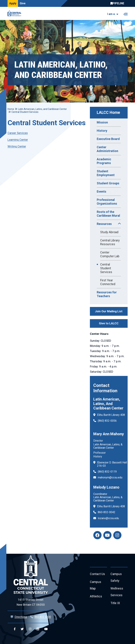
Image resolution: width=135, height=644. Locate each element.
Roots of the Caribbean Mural (108, 214)
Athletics (96, 597)
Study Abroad (109, 232)
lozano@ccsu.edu (108, 518)
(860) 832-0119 (107, 472)
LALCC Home (108, 113)
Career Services (18, 133)
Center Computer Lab (110, 254)
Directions (21, 617)
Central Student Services (106, 268)
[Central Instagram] (30, 629)
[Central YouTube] (46, 629)
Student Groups (108, 183)
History (102, 131)
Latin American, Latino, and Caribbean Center (42, 109)
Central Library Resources (110, 242)
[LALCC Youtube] (107, 535)
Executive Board (108, 139)
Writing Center (17, 146)
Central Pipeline (118, 3)
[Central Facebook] (15, 629)
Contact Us (97, 574)
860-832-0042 (107, 512)
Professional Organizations (107, 202)
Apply (13, 3)
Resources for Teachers (107, 294)
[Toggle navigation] (125, 13)
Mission (102, 122)
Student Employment (106, 173)
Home (11, 109)
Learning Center (18, 140)
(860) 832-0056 (107, 421)
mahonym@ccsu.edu (110, 477)
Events (101, 191)
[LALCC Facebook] (97, 535)
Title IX (115, 603)
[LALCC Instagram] (117, 535)
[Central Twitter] (22, 629)
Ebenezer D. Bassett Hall (112, 462)
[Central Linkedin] (38, 629)
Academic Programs (104, 161)
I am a (111, 14)
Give (23, 3)
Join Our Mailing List (109, 311)
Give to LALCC (109, 323)
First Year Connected (108, 282)
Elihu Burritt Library (108, 415)
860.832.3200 (43, 617)
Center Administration (107, 149)
